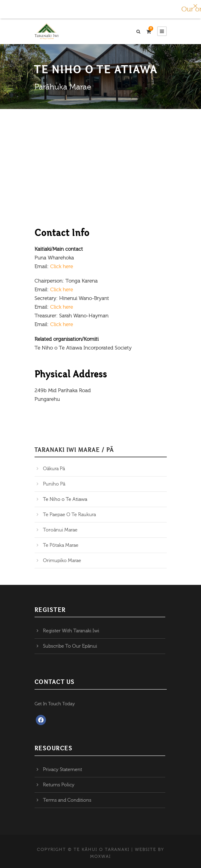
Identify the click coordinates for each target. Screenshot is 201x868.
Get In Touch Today (55, 704)
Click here (62, 266)
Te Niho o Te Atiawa (65, 499)
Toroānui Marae (60, 530)
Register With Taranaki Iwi (71, 631)
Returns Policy (59, 785)
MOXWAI (100, 857)
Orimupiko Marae (62, 561)
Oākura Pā (54, 469)
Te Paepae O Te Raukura (69, 515)
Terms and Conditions (67, 800)
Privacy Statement (62, 770)
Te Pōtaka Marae (61, 545)
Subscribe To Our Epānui (70, 646)
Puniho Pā (54, 484)
